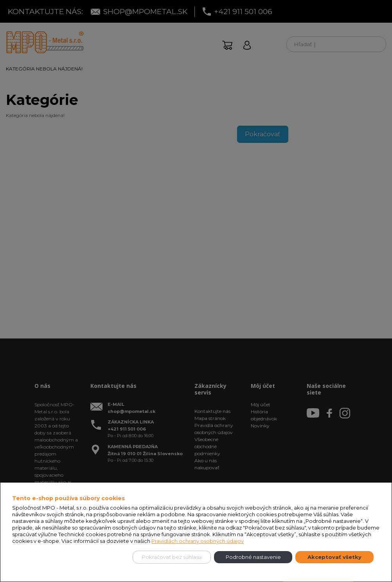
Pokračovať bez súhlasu (172, 557)
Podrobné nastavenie (253, 557)
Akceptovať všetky (334, 557)
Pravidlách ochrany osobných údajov (198, 541)
